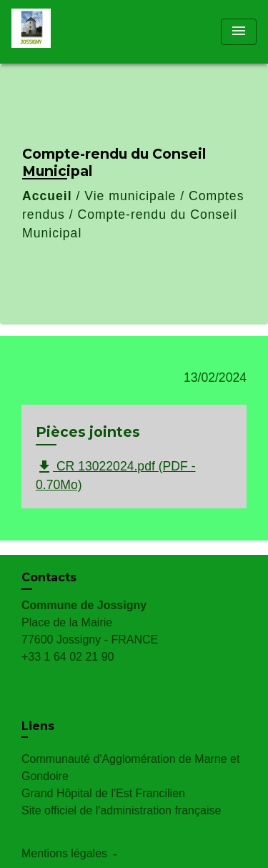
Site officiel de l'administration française (121, 810)
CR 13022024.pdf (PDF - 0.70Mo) (116, 475)
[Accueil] (65, 32)
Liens (38, 726)
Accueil (47, 196)
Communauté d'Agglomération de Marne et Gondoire (130, 768)
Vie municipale (130, 196)
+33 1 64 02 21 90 (68, 657)
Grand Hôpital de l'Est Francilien (103, 793)
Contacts (49, 577)
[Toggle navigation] (239, 32)
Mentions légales (64, 853)
